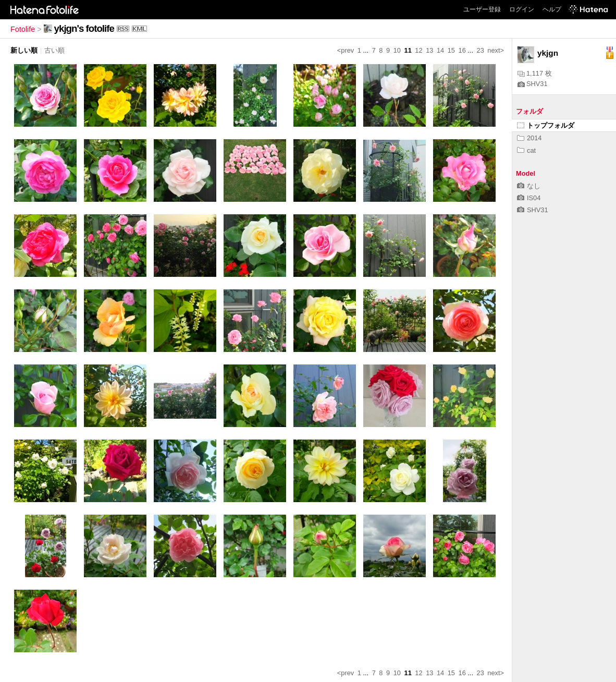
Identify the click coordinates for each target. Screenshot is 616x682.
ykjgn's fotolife (84, 28)
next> (496, 50)
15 (451, 50)
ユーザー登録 (482, 9)
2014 (529, 138)
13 (429, 50)
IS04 (529, 198)
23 (481, 50)
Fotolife (23, 29)
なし (529, 186)
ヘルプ (552, 9)
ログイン (522, 9)
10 (397, 50)
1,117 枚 (535, 73)
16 (462, 50)
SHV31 (533, 84)
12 (418, 50)
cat (526, 150)
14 (440, 50)
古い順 (54, 50)
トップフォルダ (546, 125)
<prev (346, 50)
